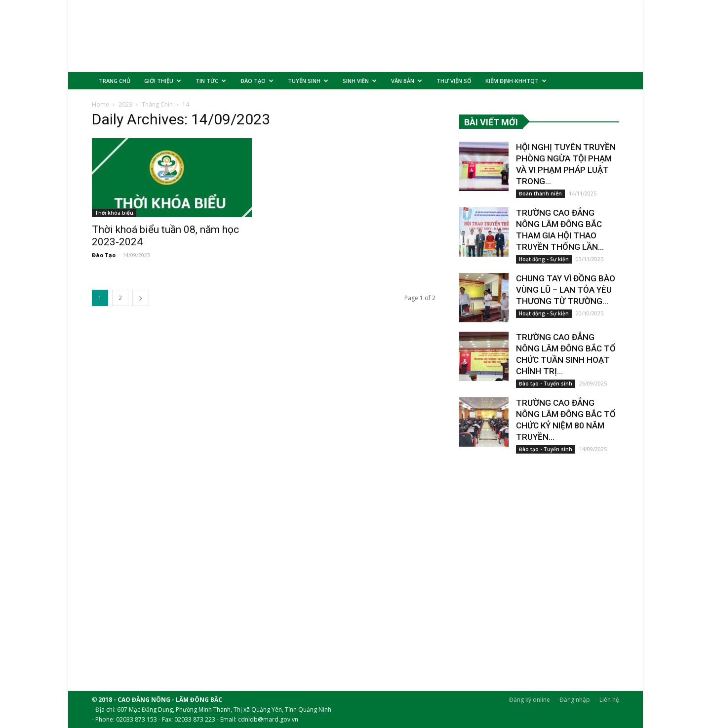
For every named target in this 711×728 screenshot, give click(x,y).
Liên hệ (609, 699)
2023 (125, 111)
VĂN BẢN (407, 81)
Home (100, 111)
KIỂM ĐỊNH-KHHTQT (516, 81)
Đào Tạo (104, 261)
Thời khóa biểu (114, 219)
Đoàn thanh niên (540, 200)
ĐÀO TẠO (257, 81)
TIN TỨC (211, 81)
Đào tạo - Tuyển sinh (546, 390)
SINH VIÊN (360, 81)
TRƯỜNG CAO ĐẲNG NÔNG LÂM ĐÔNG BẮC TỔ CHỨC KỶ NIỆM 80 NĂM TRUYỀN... (567, 421)
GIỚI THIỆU (163, 81)
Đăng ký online (530, 699)
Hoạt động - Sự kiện (544, 266)
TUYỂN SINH (308, 81)
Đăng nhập (575, 699)
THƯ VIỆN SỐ (454, 81)
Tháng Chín (157, 111)
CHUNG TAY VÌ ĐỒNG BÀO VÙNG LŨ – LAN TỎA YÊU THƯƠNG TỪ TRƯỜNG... (564, 296)
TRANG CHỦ (115, 81)
